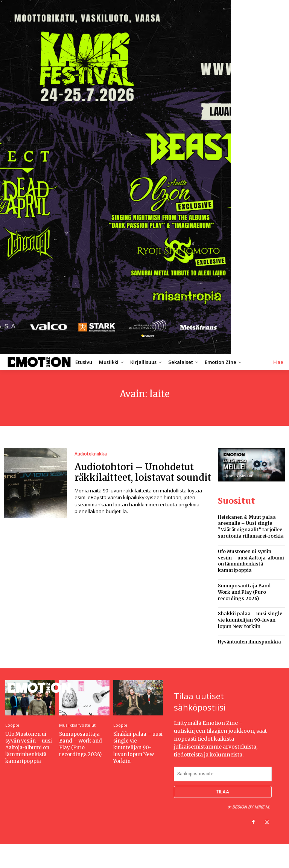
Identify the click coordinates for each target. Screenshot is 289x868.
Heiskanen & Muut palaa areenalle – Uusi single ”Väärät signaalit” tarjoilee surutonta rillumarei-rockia (251, 526)
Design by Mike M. (251, 807)
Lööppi (12, 725)
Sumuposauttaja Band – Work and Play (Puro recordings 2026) (246, 592)
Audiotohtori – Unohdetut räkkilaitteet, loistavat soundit (143, 472)
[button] (278, 362)
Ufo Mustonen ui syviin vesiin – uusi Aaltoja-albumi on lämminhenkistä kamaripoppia (251, 561)
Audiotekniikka (91, 454)
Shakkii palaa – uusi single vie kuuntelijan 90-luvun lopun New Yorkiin (250, 620)
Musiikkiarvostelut (77, 725)
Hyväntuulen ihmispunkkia (249, 642)
